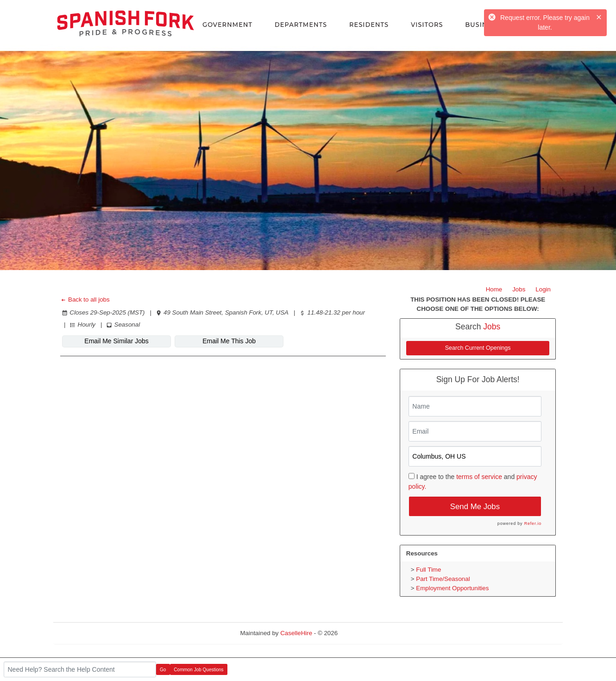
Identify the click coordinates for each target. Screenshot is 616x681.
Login (543, 289)
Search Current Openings (478, 348)
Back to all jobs (85, 300)
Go (163, 670)
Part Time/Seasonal (443, 579)
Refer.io (533, 523)
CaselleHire (296, 633)
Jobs (519, 289)
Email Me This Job (229, 341)
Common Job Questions (198, 670)
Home (494, 289)
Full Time (428, 570)
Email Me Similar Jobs (116, 341)
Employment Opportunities (452, 588)
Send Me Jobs (475, 507)
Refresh (365, 633)
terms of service (479, 477)
